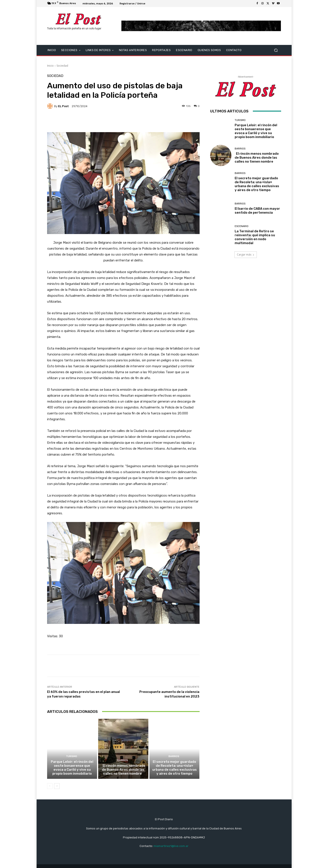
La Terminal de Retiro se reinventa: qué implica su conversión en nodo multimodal (255, 237)
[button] (276, 50)
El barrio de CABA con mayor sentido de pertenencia (257, 211)
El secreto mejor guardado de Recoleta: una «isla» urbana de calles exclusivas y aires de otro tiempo (175, 768)
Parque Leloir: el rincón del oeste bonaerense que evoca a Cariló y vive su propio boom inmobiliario (72, 768)
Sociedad (62, 66)
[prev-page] (50, 786)
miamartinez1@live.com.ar (171, 846)
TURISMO (72, 756)
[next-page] (57, 786)
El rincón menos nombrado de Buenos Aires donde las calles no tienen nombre (123, 770)
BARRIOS (123, 760)
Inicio (50, 66)
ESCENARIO (242, 226)
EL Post (63, 106)
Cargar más (246, 255)
